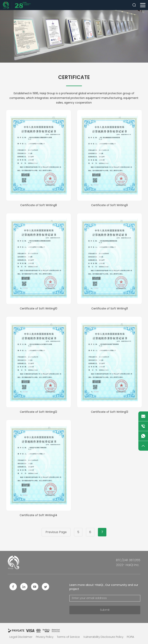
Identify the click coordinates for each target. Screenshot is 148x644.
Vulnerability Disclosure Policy (103, 637)
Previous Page (56, 532)
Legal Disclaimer (21, 637)
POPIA (130, 637)
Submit (105, 610)
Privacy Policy (45, 637)
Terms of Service (68, 637)
